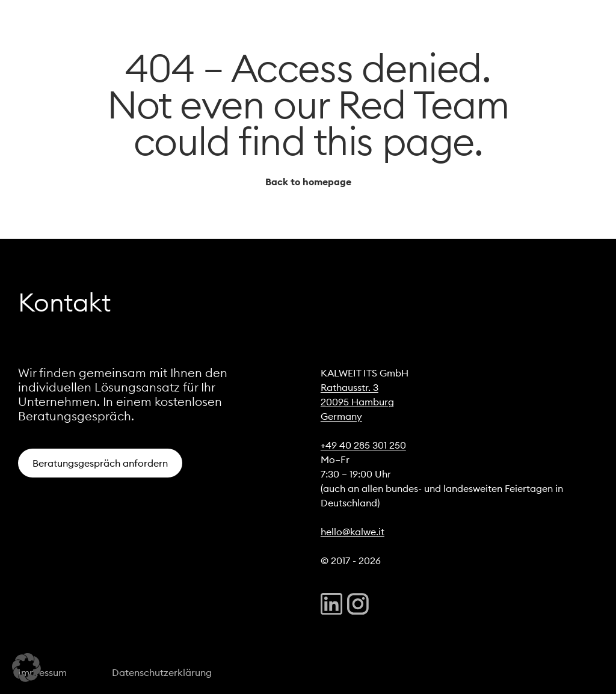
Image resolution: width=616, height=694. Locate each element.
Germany (341, 416)
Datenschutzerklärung (162, 672)
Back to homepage (308, 182)
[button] (26, 668)
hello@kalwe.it (353, 532)
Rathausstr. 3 (350, 387)
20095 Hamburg (357, 402)
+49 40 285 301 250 (363, 445)
